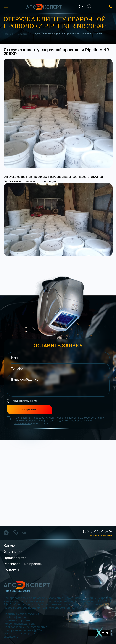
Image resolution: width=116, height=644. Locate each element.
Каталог (10, 545)
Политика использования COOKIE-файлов (21, 615)
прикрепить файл (25, 401)
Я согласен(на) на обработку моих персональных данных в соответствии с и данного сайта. (59, 421)
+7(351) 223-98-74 (96, 531)
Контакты (11, 570)
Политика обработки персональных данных (19, 622)
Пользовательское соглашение (25, 627)
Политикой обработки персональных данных (41, 421)
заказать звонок (111, 7)
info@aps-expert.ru (17, 591)
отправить (29, 409)
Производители (16, 558)
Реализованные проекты (23, 564)
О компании (13, 552)
